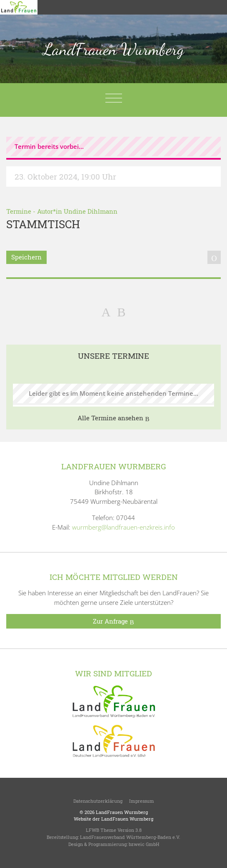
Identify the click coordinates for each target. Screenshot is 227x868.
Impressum (142, 801)
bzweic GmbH (144, 844)
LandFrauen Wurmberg (113, 49)
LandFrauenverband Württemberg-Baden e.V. (130, 837)
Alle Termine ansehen (113, 418)
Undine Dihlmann (91, 211)
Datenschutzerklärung (98, 801)
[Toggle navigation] (114, 98)
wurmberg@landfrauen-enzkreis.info (123, 527)
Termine (19, 211)
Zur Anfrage (113, 621)
